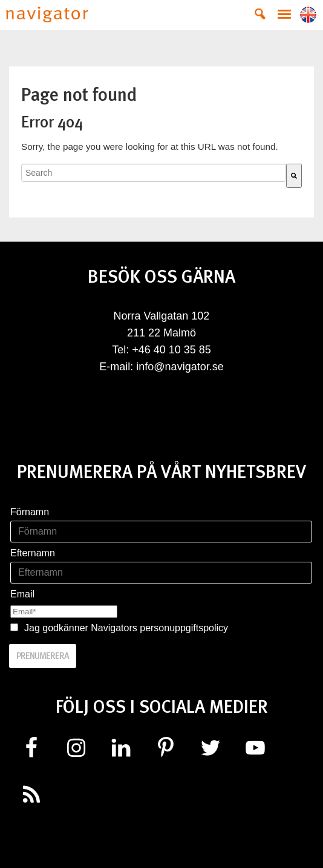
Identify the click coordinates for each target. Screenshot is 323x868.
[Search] (294, 176)
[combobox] (154, 173)
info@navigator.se (180, 367)
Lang (308, 15)
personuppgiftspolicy (184, 628)
